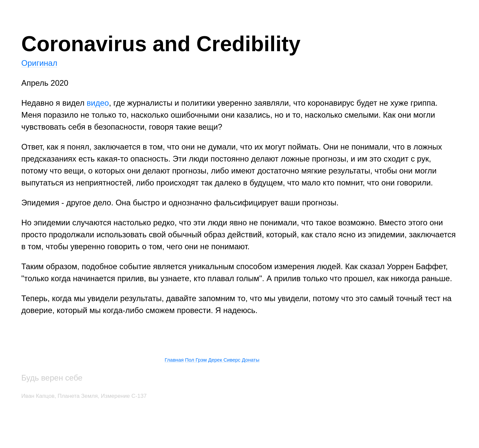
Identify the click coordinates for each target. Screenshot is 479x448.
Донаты (251, 360)
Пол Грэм (196, 360)
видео (98, 103)
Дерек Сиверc (224, 360)
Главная (174, 360)
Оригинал (39, 63)
